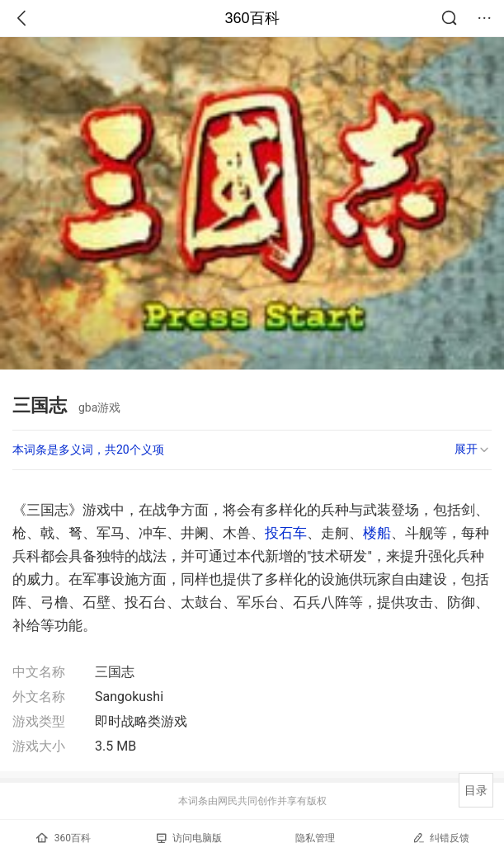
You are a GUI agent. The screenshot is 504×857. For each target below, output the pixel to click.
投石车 (286, 533)
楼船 (377, 533)
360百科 (252, 18)
